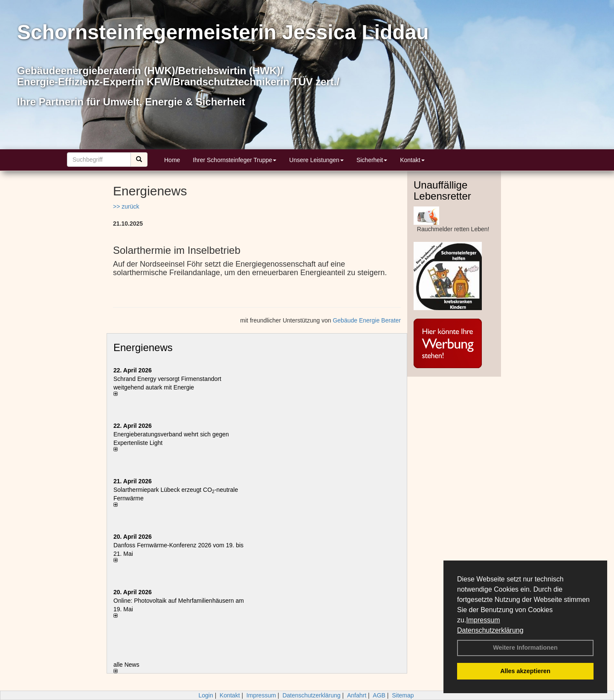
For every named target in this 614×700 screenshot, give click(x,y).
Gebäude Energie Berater (367, 320)
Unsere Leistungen (316, 160)
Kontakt (412, 160)
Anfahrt (357, 695)
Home (172, 160)
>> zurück (126, 206)
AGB (379, 695)
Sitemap (403, 695)
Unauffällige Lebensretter (442, 190)
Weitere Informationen (525, 648)
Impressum (483, 620)
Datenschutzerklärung (490, 630)
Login (206, 695)
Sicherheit (372, 160)
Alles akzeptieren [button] (525, 671)
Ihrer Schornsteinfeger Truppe (235, 160)
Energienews (143, 347)
